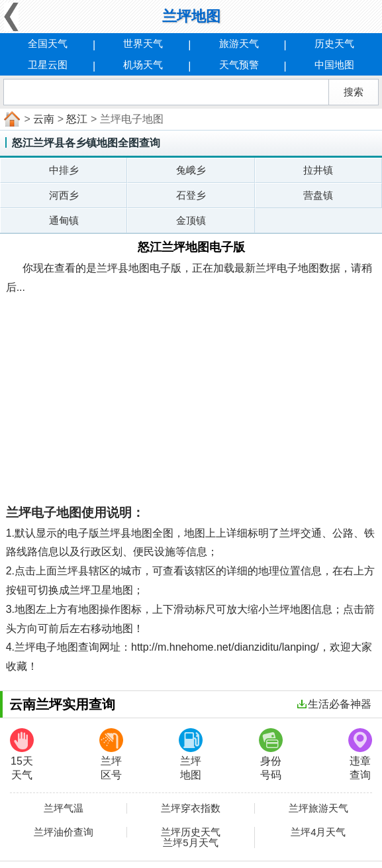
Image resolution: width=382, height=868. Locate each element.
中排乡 (64, 170)
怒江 (77, 119)
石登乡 (191, 195)
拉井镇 (318, 170)
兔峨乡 (191, 170)
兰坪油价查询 (64, 832)
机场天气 (143, 65)
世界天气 (143, 43)
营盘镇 (318, 195)
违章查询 (360, 754)
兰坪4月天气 (318, 832)
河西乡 (64, 195)
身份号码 (271, 754)
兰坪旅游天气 (318, 808)
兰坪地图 (191, 754)
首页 (11, 119)
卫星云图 (48, 65)
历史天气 (334, 43)
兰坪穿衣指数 (191, 808)
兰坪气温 (64, 808)
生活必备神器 (334, 704)
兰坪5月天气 (190, 843)
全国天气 (48, 43)
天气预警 (239, 65)
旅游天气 (239, 43)
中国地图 (334, 65)
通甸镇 (64, 220)
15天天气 (22, 754)
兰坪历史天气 (191, 832)
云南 (44, 119)
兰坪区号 (111, 754)
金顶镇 (191, 220)
